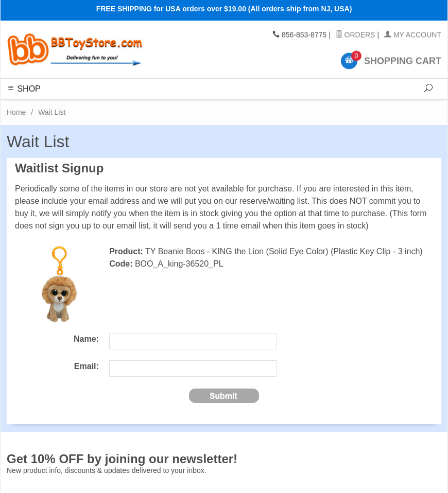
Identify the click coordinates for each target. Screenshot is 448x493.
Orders (356, 35)
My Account (413, 35)
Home (16, 112)
